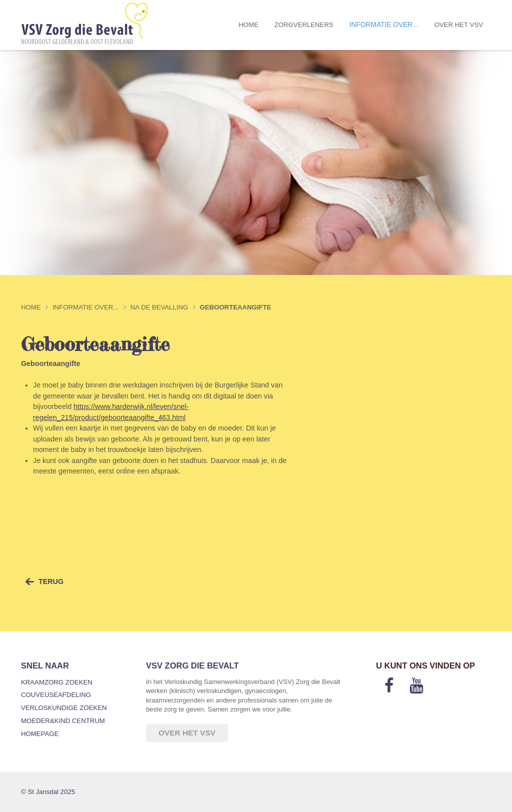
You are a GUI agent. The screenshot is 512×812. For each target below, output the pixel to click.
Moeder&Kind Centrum (63, 721)
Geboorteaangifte (236, 307)
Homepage (40, 734)
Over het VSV (459, 25)
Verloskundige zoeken (64, 708)
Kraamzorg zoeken (57, 682)
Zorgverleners (304, 25)
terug (51, 581)
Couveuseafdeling (56, 695)
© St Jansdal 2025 (48, 792)
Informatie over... (384, 25)
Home (248, 25)
